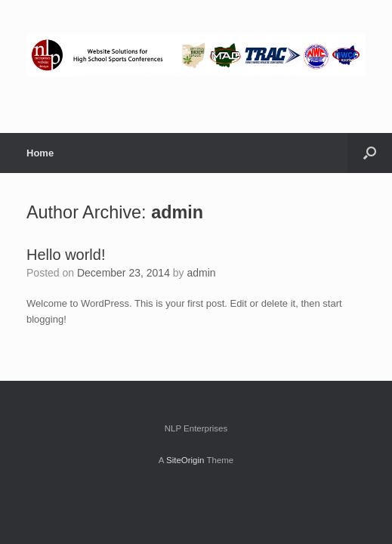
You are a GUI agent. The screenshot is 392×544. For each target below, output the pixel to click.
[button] (370, 153)
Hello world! (66, 255)
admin (177, 212)
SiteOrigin (185, 460)
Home (40, 153)
